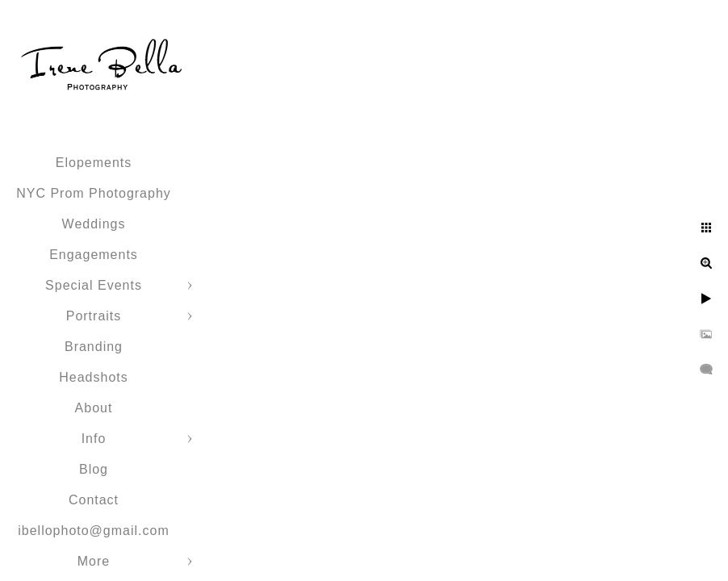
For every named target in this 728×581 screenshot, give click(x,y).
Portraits (94, 316)
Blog (94, 469)
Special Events (94, 285)
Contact (94, 500)
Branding (94, 347)
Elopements (94, 163)
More (94, 561)
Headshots (94, 377)
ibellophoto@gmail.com (94, 531)
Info (94, 439)
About (94, 408)
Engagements (94, 255)
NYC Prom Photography (94, 193)
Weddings (94, 224)
